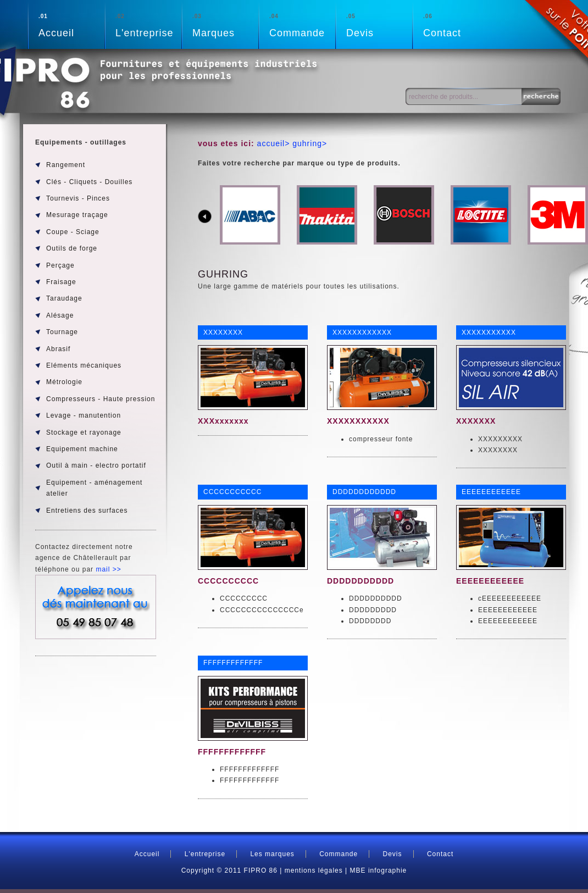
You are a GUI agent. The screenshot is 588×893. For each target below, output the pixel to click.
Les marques (272, 854)
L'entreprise (148, 25)
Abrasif (58, 349)
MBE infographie (379, 870)
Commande (302, 25)
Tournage (62, 332)
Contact (456, 25)
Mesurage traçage (77, 215)
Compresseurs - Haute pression (101, 399)
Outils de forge (72, 248)
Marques (225, 25)
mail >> (108, 569)
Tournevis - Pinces (78, 198)
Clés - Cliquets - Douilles (89, 182)
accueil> (274, 143)
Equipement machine (82, 449)
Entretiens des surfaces (87, 511)
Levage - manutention (84, 415)
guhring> (308, 143)
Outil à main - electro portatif (96, 465)
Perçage (60, 265)
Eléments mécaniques (84, 365)
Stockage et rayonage (84, 432)
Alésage (60, 315)
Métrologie (64, 382)
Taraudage (64, 298)
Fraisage (61, 282)
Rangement (66, 165)
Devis (379, 25)
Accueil (71, 25)
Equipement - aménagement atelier (94, 488)
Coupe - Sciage (73, 232)
